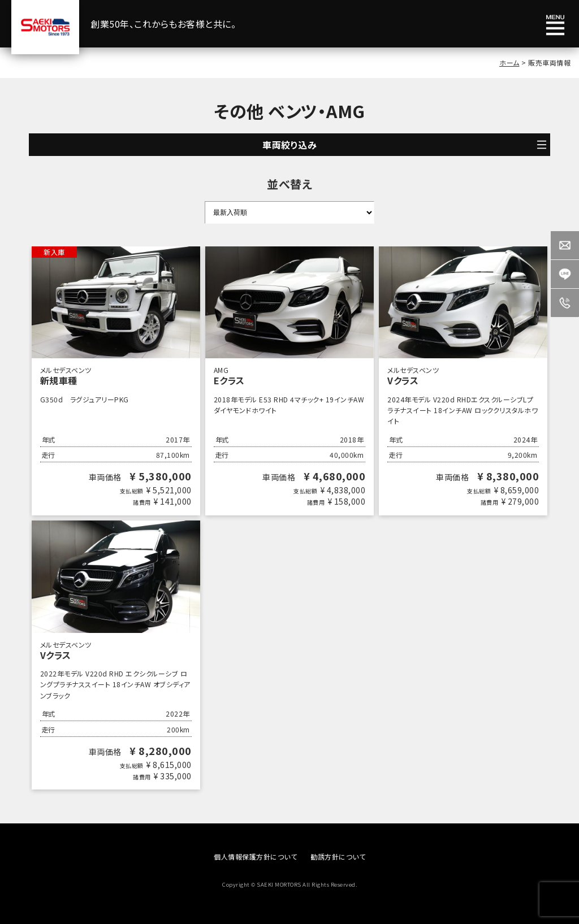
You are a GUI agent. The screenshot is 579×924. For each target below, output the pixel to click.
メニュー (555, 25)
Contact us (565, 245)
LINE (565, 274)
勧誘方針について (338, 856)
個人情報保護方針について (255, 856)
